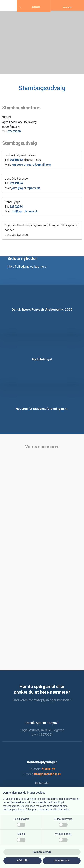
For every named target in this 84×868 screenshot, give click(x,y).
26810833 (16, 160)
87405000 (14, 131)
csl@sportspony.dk (25, 211)
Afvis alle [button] (22, 861)
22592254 (16, 207)
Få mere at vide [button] (42, 852)
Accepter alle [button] (62, 861)
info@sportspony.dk (47, 774)
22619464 (16, 183)
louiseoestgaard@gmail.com (31, 165)
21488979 (48, 769)
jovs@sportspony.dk (26, 188)
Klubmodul (42, 783)
